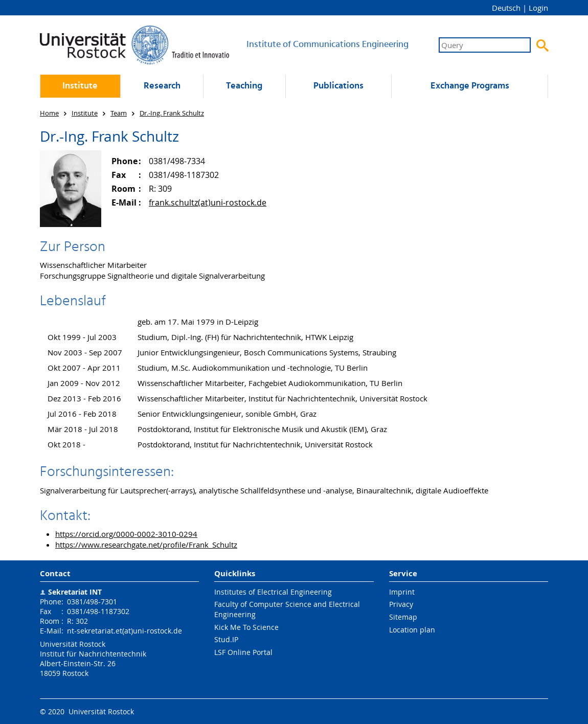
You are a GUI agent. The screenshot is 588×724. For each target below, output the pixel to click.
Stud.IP (226, 639)
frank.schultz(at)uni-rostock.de (208, 202)
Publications (338, 86)
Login (538, 8)
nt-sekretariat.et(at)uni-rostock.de (125, 631)
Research (162, 86)
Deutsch (506, 8)
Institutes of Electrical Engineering (273, 592)
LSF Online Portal (243, 652)
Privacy (401, 604)
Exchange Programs (470, 86)
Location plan (412, 630)
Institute (80, 86)
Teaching (244, 86)
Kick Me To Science (246, 627)
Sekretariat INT (75, 592)
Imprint (402, 592)
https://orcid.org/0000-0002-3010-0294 (126, 534)
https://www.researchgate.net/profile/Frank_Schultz (146, 545)
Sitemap (403, 617)
